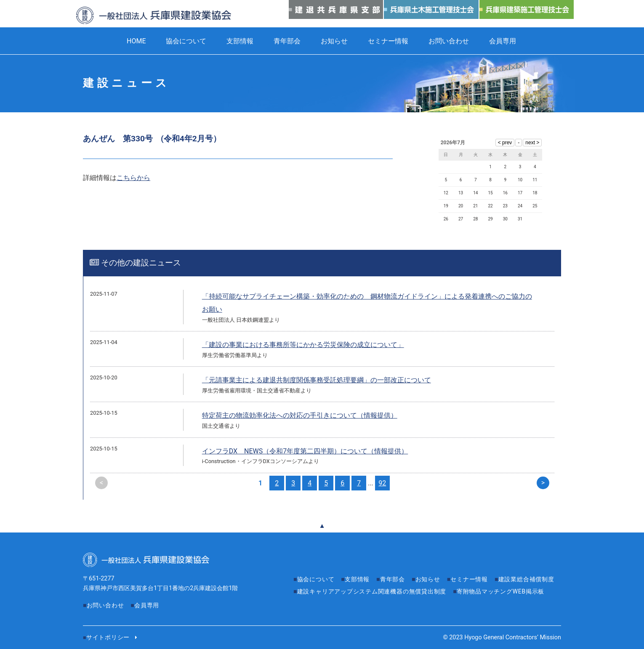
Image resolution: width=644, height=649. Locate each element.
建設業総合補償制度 (325, 592)
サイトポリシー (108, 637)
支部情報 (240, 41)
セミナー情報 (388, 41)
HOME (136, 41)
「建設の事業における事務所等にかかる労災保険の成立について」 (303, 345)
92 (382, 483)
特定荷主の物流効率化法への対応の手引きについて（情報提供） (300, 415)
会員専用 (503, 41)
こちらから (133, 178)
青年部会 (287, 41)
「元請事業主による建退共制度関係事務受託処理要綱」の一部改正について (317, 380)
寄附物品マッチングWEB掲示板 (341, 603)
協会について (186, 41)
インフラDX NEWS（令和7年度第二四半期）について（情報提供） (305, 451)
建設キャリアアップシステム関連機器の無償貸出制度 (438, 592)
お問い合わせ (449, 41)
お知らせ (334, 41)
